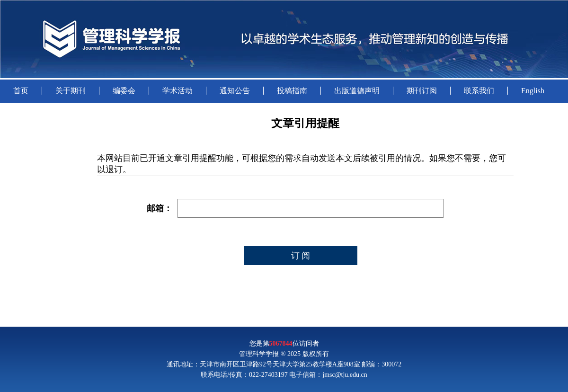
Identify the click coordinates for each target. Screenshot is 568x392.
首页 (21, 91)
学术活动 (177, 91)
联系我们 (479, 91)
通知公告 (235, 91)
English (533, 91)
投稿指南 (292, 91)
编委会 (124, 91)
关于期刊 (71, 91)
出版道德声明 (357, 91)
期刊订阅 (422, 91)
